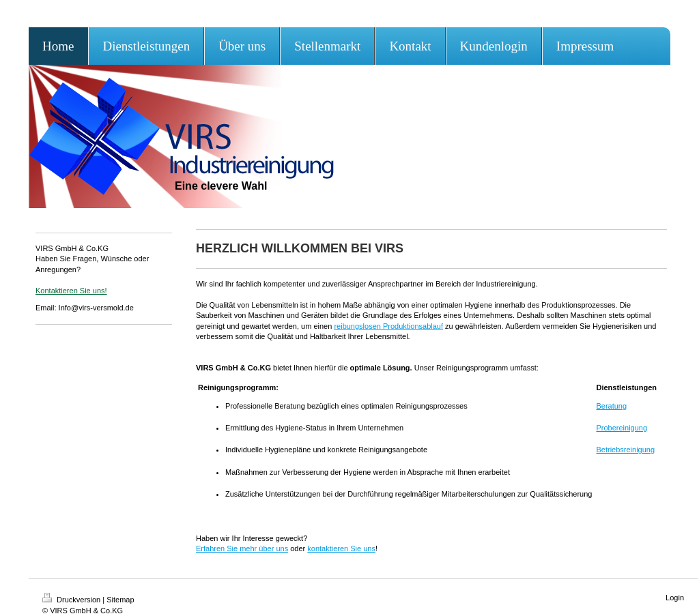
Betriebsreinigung (625, 450)
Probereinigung (622, 428)
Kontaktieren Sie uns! (71, 291)
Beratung (611, 406)
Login (675, 598)
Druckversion (72, 600)
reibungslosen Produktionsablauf (388, 326)
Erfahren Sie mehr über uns (242, 548)
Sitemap (120, 600)
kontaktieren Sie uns (341, 548)
